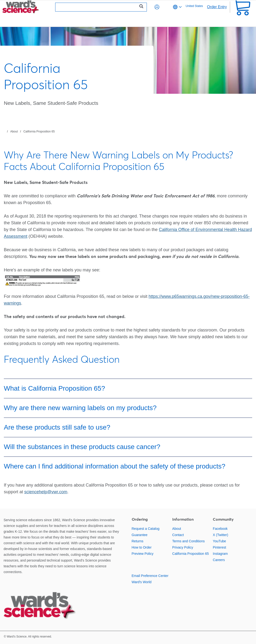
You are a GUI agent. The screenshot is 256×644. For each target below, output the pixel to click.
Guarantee (140, 535)
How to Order (142, 547)
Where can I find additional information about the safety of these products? (115, 466)
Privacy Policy (183, 547)
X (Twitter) (220, 535)
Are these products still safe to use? (57, 427)
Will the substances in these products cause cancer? (82, 447)
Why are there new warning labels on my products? (80, 408)
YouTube (219, 541)
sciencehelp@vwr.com (46, 492)
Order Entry (217, 7)
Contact (178, 535)
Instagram (220, 554)
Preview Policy (143, 554)
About (14, 131)
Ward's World (142, 582)
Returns (138, 541)
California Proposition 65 (39, 131)
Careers (219, 560)
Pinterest (219, 547)
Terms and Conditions (188, 541)
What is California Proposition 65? (54, 388)
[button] (157, 7)
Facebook (220, 529)
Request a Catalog (146, 529)
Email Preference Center (150, 576)
